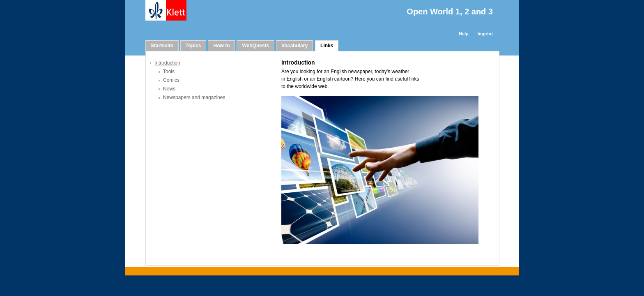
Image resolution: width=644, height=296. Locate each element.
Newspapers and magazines (194, 97)
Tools (169, 72)
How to (221, 46)
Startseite (162, 46)
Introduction (167, 63)
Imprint (485, 34)
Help (464, 34)
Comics (171, 80)
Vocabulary (294, 46)
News (169, 89)
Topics (193, 46)
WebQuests (255, 46)
